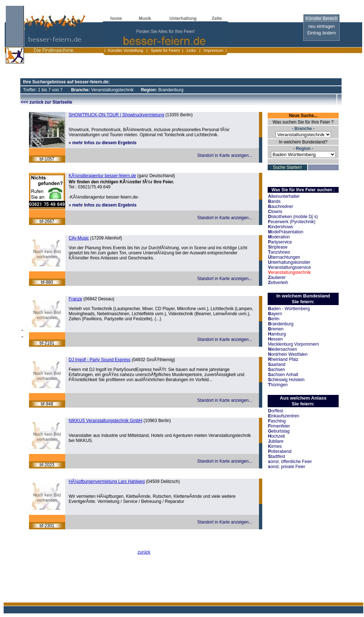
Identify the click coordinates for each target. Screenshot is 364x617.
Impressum (213, 50)
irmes (275, 446)
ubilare (276, 441)
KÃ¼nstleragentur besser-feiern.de (102, 176)
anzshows (279, 252)
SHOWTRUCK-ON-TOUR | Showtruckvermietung (117, 115)
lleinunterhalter (284, 196)
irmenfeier (279, 426)
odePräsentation (286, 232)
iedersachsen (283, 349)
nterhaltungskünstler (289, 262)
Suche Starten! (287, 167)
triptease (278, 247)
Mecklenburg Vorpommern (294, 344)
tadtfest (277, 457)
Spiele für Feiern (165, 50)
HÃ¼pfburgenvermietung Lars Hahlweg (107, 481)
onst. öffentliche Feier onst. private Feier (290, 464)
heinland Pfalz (283, 359)
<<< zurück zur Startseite (46, 102)
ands (274, 201)
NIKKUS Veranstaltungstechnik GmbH (106, 421)
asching (277, 421)
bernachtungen (284, 257)
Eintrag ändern (321, 33)
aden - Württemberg (289, 309)
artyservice (280, 242)
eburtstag (279, 431)
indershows (281, 227)
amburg (277, 334)
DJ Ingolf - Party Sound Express (100, 360)
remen (276, 329)
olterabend (280, 451)
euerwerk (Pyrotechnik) (292, 222)
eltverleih (278, 283)
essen (275, 339)
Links (191, 50)
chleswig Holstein (286, 380)
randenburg (281, 324)
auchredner (281, 207)
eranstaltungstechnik (289, 272)
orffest (276, 411)
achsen (277, 370)
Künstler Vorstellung (125, 50)
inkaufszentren (284, 416)
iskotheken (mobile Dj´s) (293, 217)
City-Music (79, 238)
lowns (275, 212)
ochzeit (277, 436)
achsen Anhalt (283, 375)
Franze (76, 299)
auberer (277, 278)
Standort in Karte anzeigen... (225, 155)
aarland (277, 364)
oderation (279, 237)
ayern (275, 314)
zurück (144, 552)
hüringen (278, 385)
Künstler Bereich (322, 18)
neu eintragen (321, 26)
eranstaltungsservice (289, 267)
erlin (274, 319)
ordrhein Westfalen (288, 354)
